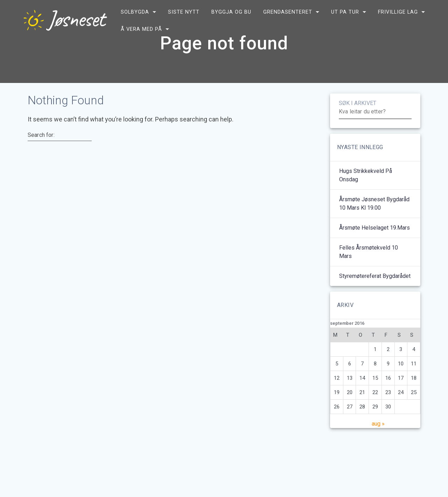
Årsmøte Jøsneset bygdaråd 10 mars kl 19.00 (374, 221)
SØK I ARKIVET (358, 120)
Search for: (41, 152)
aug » (378, 441)
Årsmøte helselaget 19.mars (374, 245)
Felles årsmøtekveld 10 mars (369, 269)
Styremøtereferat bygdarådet (375, 293)
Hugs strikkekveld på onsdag (366, 192)
